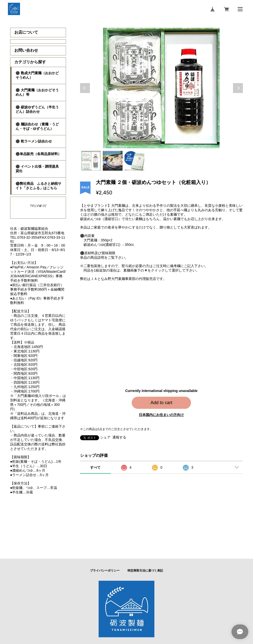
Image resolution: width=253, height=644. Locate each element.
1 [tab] (91, 161)
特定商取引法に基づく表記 (145, 571)
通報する (119, 437)
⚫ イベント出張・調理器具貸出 (37, 169)
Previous (85, 88)
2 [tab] (113, 161)
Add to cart (161, 403)
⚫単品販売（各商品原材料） (38, 154)
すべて (95, 467)
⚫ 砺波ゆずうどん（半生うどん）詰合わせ (37, 109)
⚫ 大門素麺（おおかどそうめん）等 (37, 92)
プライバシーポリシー (105, 571)
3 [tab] (134, 161)
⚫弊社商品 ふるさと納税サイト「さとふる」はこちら (38, 186)
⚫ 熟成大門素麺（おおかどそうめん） (37, 75)
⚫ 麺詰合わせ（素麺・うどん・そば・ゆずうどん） (37, 126)
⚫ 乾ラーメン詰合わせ (34, 141)
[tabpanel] (161, 88)
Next (238, 88)
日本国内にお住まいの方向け (161, 415)
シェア (105, 437)
